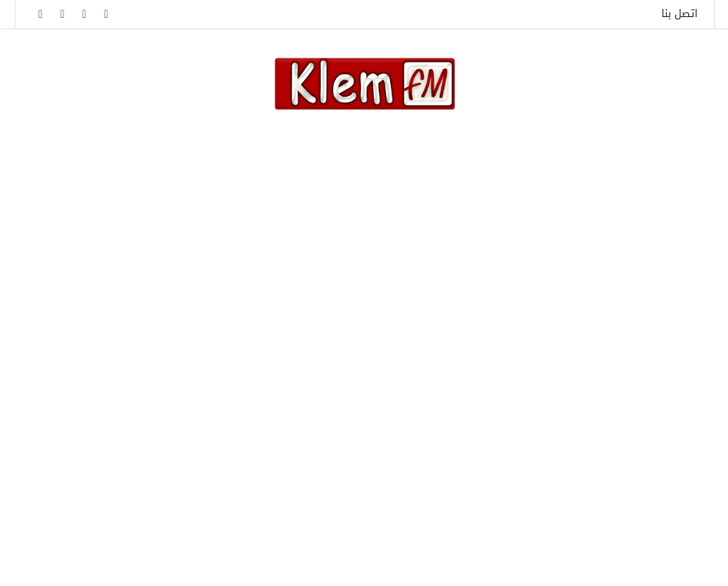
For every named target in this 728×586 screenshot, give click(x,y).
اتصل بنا (679, 13)
